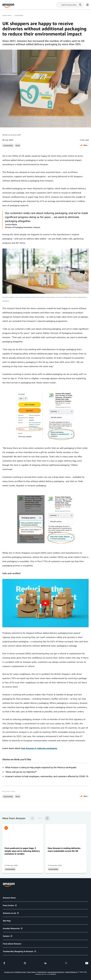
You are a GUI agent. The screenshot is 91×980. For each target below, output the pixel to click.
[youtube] (87, 963)
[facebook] (4, 963)
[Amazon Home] (8, 6)
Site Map (7, 921)
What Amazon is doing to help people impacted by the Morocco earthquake (41, 767)
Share (84, 145)
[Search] (69, 5)
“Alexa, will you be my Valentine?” (21, 772)
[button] (45, 603)
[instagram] (25, 963)
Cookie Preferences (71, 972)
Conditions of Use (20, 972)
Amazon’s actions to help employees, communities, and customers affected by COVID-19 (47, 776)
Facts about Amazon (12, 944)
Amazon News (7, 15)
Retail (18, 145)
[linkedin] (45, 963)
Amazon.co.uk (11, 913)
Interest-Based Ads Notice (56, 972)
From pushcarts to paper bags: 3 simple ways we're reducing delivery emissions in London (22, 851)
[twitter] (66, 963)
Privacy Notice (31, 972)
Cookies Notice (42, 972)
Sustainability (19, 15)
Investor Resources (13, 928)
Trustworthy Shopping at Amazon (20, 951)
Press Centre (10, 905)
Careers (8, 936)
